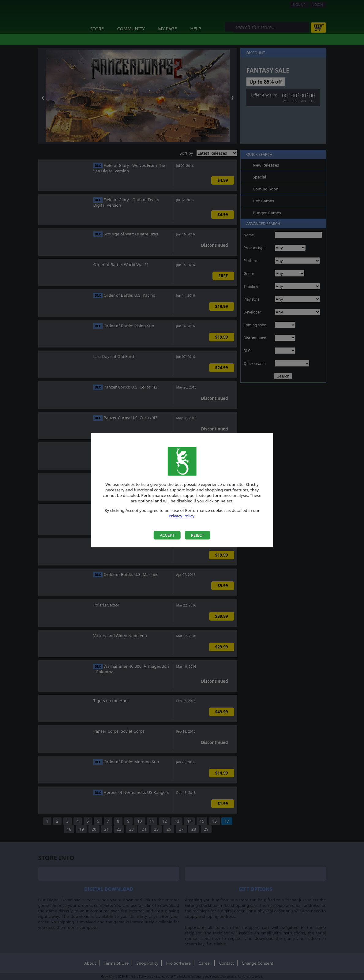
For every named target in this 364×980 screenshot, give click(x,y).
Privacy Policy (182, 516)
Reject (197, 535)
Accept (167, 535)
